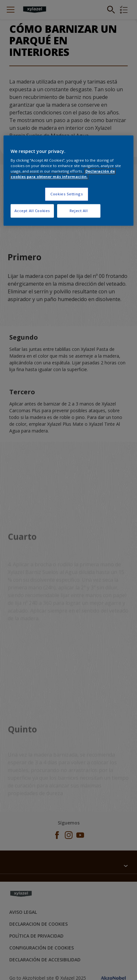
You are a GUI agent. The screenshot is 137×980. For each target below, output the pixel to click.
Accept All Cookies (32, 211)
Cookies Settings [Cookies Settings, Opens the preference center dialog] (67, 194)
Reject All (79, 211)
